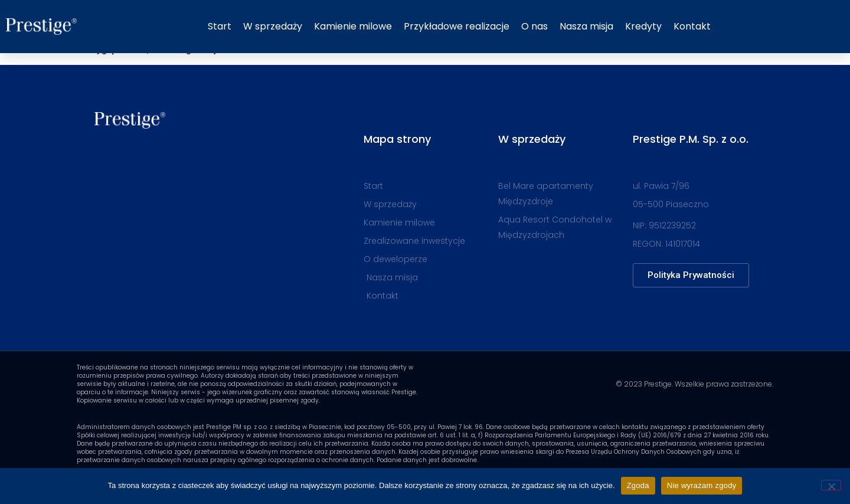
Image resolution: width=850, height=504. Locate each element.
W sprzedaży (273, 26)
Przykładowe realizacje (457, 26)
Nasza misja (586, 26)
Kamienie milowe (353, 26)
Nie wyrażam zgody (702, 485)
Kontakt (692, 26)
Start (220, 26)
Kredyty (643, 26)
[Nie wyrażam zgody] (831, 485)
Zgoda (638, 485)
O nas (534, 26)
